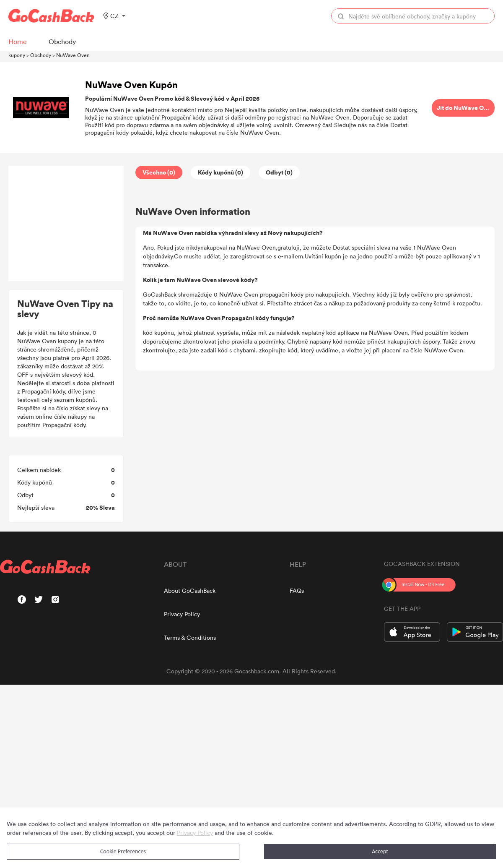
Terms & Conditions (190, 637)
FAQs (297, 590)
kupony (17, 55)
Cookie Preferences (123, 851)
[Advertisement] (66, 224)
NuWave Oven (73, 55)
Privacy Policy (182, 614)
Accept (380, 851)
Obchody (41, 55)
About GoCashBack (190, 590)
